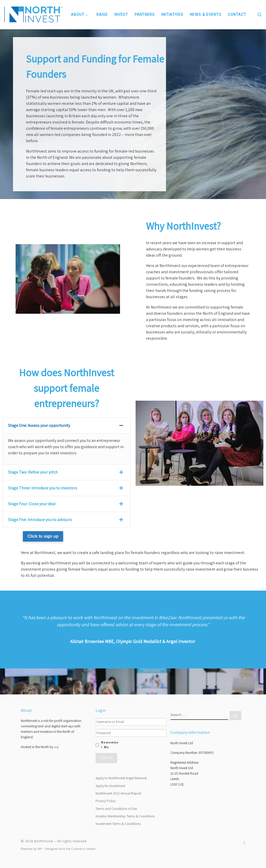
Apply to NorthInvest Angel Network (121, 778)
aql (56, 747)
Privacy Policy (106, 801)
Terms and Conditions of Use (116, 809)
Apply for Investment (110, 786)
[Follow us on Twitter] (244, 843)
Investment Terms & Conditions (118, 824)
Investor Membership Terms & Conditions (125, 816)
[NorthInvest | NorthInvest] (34, 14)
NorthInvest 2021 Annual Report (118, 793)
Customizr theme (84, 849)
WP (40, 849)
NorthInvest (44, 841)
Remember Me (110, 745)
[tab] (66, 426)
